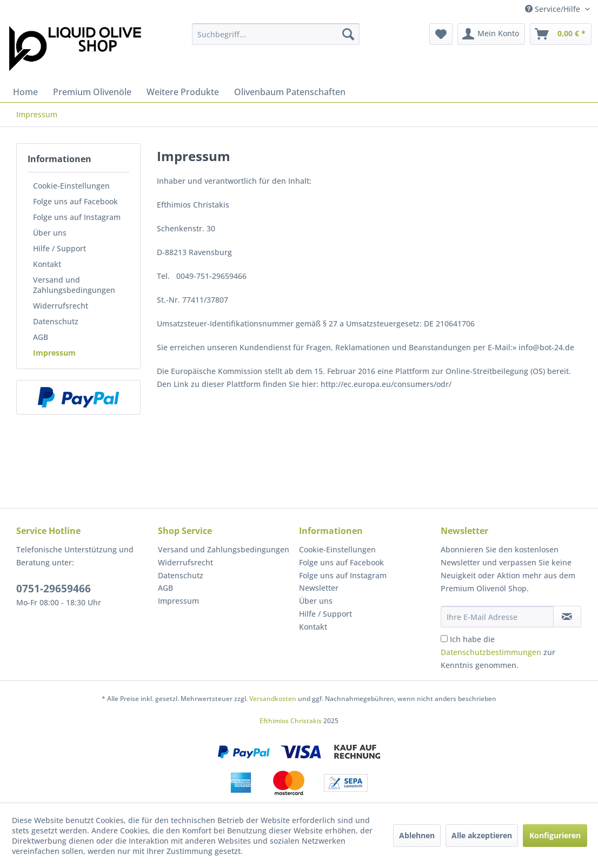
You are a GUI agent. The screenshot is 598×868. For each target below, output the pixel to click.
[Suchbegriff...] (276, 34)
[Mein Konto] (491, 34)
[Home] (25, 92)
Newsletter (319, 588)
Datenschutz (56, 321)
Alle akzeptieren (482, 835)
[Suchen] (348, 34)
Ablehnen (417, 835)
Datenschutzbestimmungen (491, 652)
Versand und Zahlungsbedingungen (74, 285)
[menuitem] (276, 34)
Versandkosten (273, 699)
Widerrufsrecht (61, 306)
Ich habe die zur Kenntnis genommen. (498, 652)
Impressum (54, 353)
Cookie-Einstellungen (71, 186)
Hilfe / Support (59, 248)
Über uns (50, 233)
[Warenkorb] (561, 34)
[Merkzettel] (441, 34)
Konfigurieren (555, 835)
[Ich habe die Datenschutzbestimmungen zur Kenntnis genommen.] (444, 639)
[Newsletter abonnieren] (567, 617)
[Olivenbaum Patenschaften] (290, 92)
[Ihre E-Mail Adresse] (497, 617)
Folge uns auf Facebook (75, 201)
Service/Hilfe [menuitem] (554, 9)
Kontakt (47, 264)
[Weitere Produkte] (183, 92)
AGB (41, 337)
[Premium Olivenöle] (92, 92)
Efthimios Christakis (291, 721)
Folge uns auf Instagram (77, 217)
